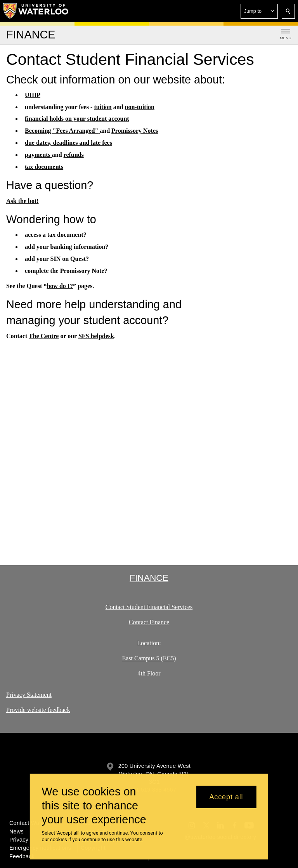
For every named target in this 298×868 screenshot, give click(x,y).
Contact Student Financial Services (149, 607)
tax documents (44, 167)
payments (38, 155)
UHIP (33, 95)
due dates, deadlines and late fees (68, 143)
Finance (149, 578)
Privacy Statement (29, 695)
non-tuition (140, 107)
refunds (74, 155)
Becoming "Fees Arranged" (62, 131)
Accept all (226, 797)
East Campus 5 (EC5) (149, 658)
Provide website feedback (38, 710)
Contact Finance (149, 622)
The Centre (44, 336)
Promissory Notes (135, 131)
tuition (103, 107)
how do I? (60, 286)
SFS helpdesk (96, 336)
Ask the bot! (23, 201)
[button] (259, 11)
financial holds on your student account (77, 119)
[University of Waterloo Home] (36, 11)
